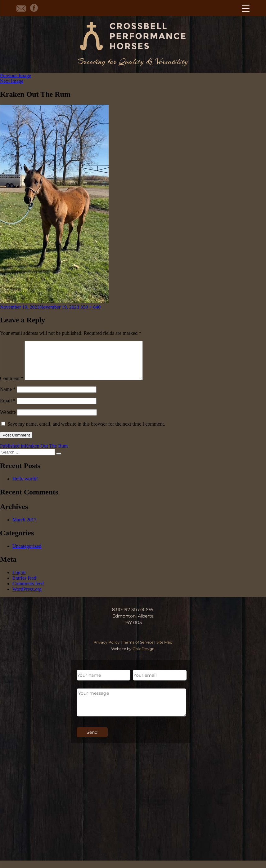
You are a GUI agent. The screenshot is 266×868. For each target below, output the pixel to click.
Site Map (164, 650)
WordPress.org (27, 597)
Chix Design (144, 656)
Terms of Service (138, 650)
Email (8, 408)
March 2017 (25, 527)
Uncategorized (27, 554)
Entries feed (24, 585)
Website (8, 420)
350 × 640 (90, 307)
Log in (19, 580)
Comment (12, 386)
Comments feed (28, 591)
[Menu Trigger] (246, 8)
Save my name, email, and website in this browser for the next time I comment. (86, 431)
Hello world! (25, 486)
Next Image (12, 81)
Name (8, 397)
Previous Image (16, 75)
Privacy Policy (107, 650)
